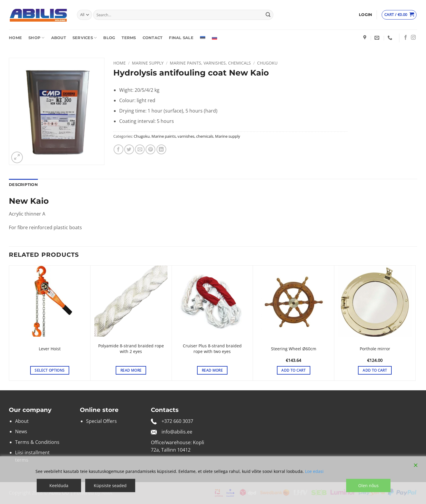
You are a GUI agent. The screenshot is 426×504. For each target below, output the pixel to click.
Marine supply (148, 63)
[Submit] (268, 15)
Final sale (181, 38)
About (59, 38)
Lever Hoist (50, 349)
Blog (109, 38)
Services (85, 38)
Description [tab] (23, 185)
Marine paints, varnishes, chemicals (210, 63)
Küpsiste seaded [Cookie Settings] (110, 485)
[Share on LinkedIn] (161, 149)
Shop (36, 38)
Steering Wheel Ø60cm (294, 349)
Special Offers (101, 421)
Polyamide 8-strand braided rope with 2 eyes (131, 349)
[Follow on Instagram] (413, 38)
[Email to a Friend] (140, 149)
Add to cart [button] (293, 370)
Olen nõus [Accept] (368, 485)
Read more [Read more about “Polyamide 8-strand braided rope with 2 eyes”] (131, 370)
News (21, 431)
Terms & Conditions (37, 442)
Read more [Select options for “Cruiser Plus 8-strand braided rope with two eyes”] (212, 370)
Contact (153, 38)
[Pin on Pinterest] (150, 149)
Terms (129, 38)
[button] (366, 15)
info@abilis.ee (177, 432)
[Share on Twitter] (129, 149)
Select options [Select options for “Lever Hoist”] (50, 370)
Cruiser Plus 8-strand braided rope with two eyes (212, 349)
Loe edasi (314, 471)
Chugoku (267, 63)
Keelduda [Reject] (59, 485)
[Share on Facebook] (118, 149)
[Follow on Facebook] (406, 38)
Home (15, 38)
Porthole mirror (375, 349)
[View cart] (399, 15)
